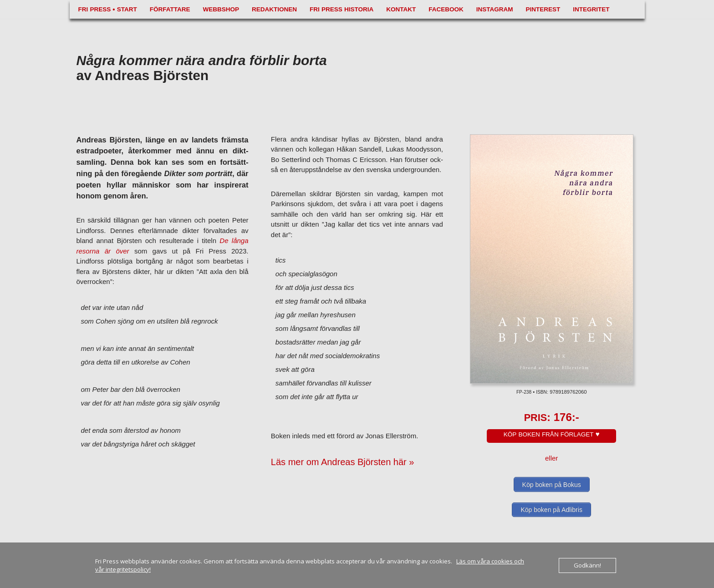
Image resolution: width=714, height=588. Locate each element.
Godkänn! (587, 565)
